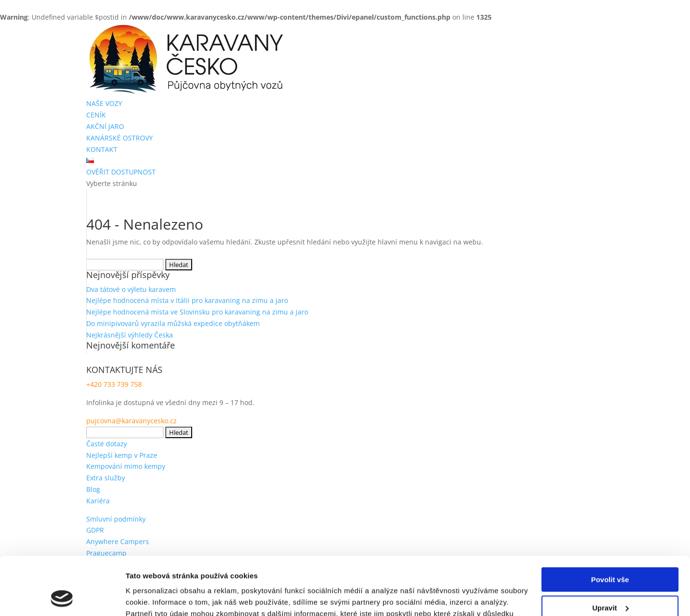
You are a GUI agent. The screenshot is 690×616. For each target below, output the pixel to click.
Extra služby (106, 478)
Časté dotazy (107, 444)
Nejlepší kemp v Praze (122, 455)
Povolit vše (610, 525)
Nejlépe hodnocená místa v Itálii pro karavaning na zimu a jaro (187, 300)
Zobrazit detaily (152, 597)
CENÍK (96, 115)
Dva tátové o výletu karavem (131, 289)
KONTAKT (102, 149)
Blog (93, 489)
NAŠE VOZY (104, 103)
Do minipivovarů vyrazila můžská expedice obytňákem (173, 323)
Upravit (610, 553)
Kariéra (98, 501)
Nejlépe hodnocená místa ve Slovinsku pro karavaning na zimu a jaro (197, 312)
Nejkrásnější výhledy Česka (130, 335)
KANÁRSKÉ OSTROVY (120, 138)
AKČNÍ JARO (105, 126)
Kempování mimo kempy (126, 466)
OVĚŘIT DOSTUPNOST (121, 172)
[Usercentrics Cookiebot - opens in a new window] (62, 597)
